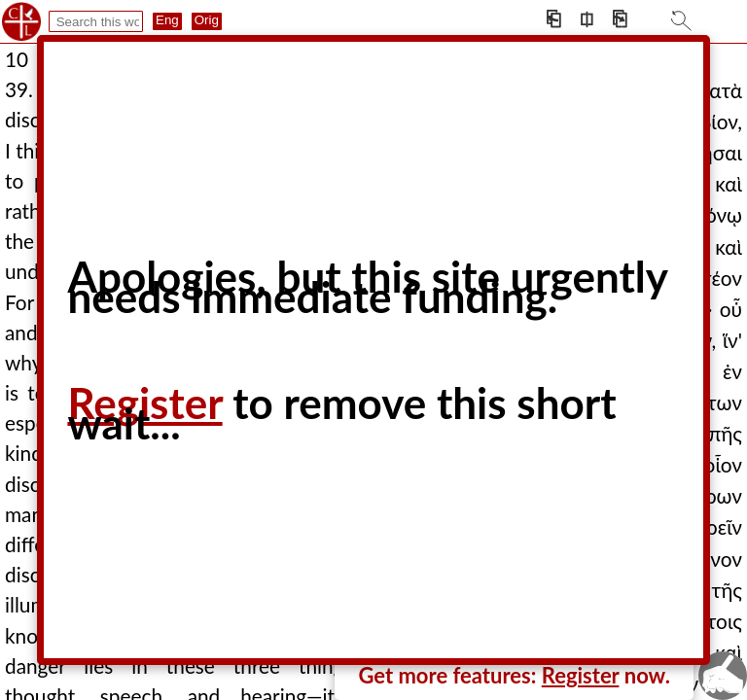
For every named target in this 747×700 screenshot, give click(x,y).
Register (581, 675)
